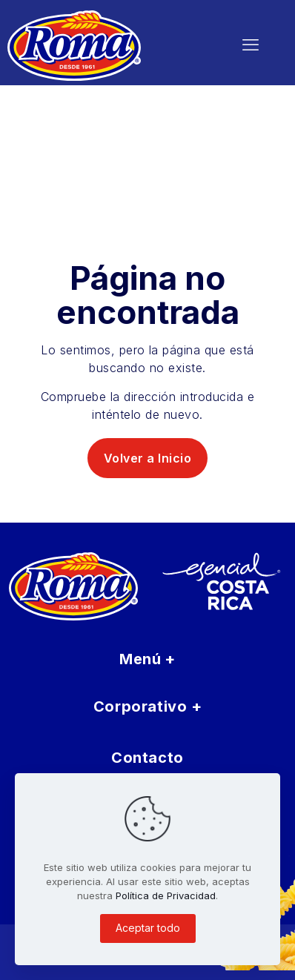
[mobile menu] (251, 44)
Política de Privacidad (166, 895)
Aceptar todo (148, 928)
